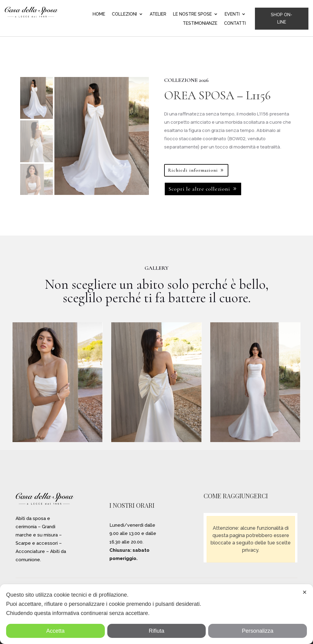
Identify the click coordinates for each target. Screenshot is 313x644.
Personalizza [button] (258, 631)
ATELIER (158, 14)
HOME (99, 14)
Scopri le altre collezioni (199, 189)
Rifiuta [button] (156, 631)
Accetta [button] (55, 631)
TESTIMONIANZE (200, 23)
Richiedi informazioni (193, 170)
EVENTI (232, 14)
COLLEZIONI (124, 14)
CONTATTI (235, 23)
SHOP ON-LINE (282, 18)
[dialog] (156, 614)
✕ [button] (305, 592)
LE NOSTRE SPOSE (192, 14)
